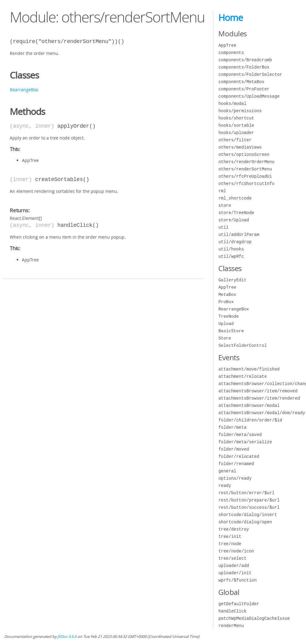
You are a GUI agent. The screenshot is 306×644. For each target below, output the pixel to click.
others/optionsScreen (244, 154)
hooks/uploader (236, 133)
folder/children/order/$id (250, 420)
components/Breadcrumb (245, 60)
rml (222, 191)
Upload (226, 324)
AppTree (227, 45)
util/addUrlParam (239, 235)
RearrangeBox (24, 90)
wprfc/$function (237, 580)
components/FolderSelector (250, 74)
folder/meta (232, 427)
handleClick (232, 611)
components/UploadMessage (249, 96)
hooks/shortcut (236, 118)
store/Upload (234, 220)
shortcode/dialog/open (245, 522)
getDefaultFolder (239, 604)
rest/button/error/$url (246, 493)
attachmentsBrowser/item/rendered (259, 398)
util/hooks (231, 249)
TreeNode (228, 316)
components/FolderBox (244, 67)
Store (225, 338)
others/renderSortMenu (245, 169)
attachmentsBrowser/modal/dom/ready (262, 413)
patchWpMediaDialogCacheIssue (254, 618)
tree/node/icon (236, 551)
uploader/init (235, 573)
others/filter (235, 140)
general (227, 471)
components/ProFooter (244, 89)
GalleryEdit (232, 280)
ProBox (226, 302)
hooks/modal (232, 104)
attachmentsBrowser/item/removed (258, 391)
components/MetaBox (241, 82)
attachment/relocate (243, 376)
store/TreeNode (236, 213)
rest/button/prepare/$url (249, 500)
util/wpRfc (231, 256)
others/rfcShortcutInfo (246, 184)
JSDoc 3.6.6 (67, 637)
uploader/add (234, 566)
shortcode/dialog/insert (248, 515)
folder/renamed (236, 464)
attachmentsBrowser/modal (249, 406)
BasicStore (231, 331)
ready (225, 486)
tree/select (232, 558)
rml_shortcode (235, 198)
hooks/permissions (240, 111)
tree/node (230, 544)
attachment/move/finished (249, 369)
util (223, 227)
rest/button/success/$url (249, 507)
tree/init (230, 537)
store (225, 205)
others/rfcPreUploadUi (245, 176)
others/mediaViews (240, 147)
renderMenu (231, 626)
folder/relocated (239, 456)
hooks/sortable (236, 125)
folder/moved (234, 449)
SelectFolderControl (243, 345)
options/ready (235, 478)
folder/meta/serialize (245, 442)
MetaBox (227, 295)
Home (231, 18)
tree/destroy (234, 529)
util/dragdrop (235, 242)
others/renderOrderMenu (246, 162)
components (231, 53)
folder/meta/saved (240, 435)
